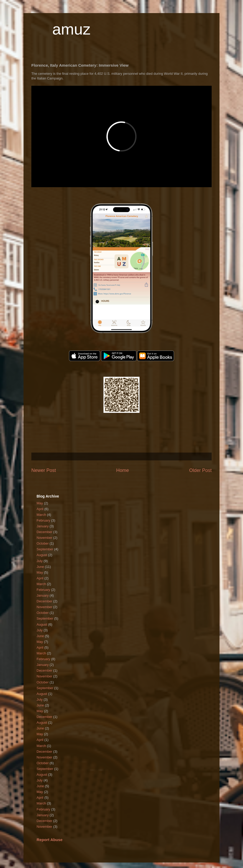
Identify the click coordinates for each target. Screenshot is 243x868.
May (40, 503)
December (44, 532)
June (40, 567)
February (43, 520)
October (43, 543)
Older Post (200, 470)
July (40, 561)
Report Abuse (50, 840)
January (43, 526)
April (40, 509)
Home (123, 470)
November (44, 538)
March (41, 515)
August (42, 555)
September (45, 549)
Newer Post (44, 470)
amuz (71, 29)
